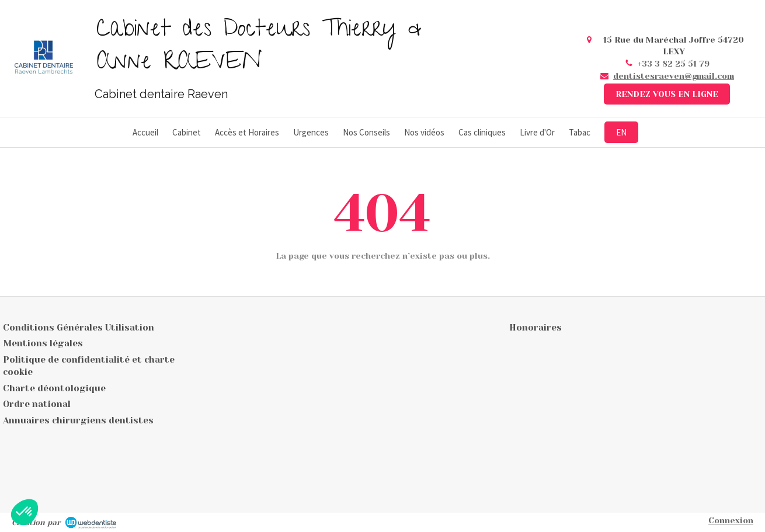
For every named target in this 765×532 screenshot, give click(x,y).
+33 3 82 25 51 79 (674, 64)
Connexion (731, 520)
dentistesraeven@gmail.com (674, 76)
